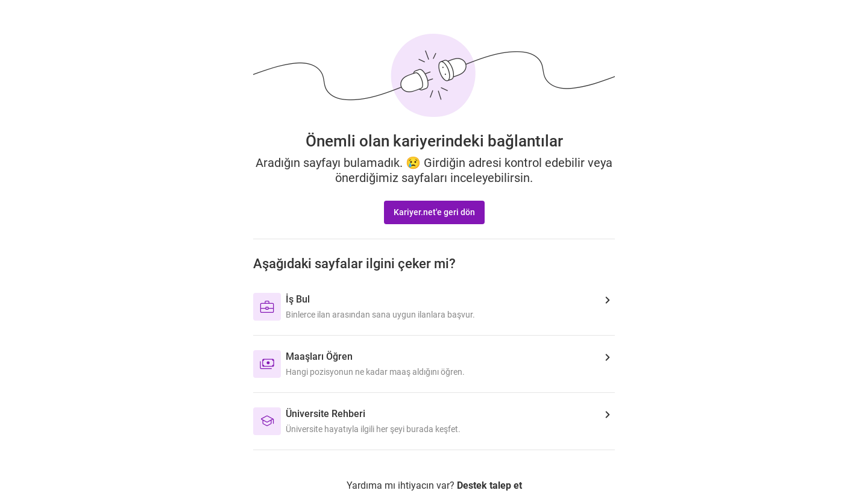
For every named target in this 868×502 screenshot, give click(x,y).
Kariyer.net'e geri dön (434, 212)
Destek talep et (489, 485)
